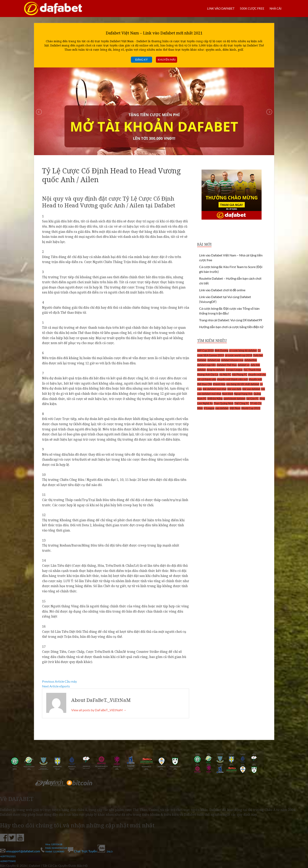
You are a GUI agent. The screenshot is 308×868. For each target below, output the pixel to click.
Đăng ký (141, 60)
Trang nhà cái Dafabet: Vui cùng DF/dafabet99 (231, 320)
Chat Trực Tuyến (83, 851)
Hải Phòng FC (240, 375)
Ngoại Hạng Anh (243, 394)
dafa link (255, 365)
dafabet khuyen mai (232, 360)
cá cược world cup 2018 (239, 355)
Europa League (234, 370)
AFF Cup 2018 (206, 351)
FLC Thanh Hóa (252, 370)
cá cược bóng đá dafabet (243, 351)
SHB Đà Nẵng (215, 399)
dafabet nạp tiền (207, 365)
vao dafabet (222, 408)
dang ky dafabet (216, 370)
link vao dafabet (251, 389)
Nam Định (228, 394)
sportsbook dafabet (234, 399)
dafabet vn (244, 365)
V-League (209, 408)
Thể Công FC (242, 403)
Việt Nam (235, 408)
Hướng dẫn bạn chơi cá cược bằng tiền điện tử (231, 327)
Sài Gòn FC (252, 399)
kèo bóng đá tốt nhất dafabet (243, 384)
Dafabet (202, 360)
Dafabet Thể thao (227, 365)
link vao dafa (234, 389)
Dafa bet (258, 355)
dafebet (202, 370)
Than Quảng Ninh (224, 403)
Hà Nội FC (225, 375)
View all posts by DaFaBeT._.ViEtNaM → (99, 710)
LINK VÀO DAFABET (218, 8)
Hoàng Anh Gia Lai (208, 375)
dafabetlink (251, 360)
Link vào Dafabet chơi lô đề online (222, 290)
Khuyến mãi (167, 60)
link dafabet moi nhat (215, 389)
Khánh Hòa (219, 384)
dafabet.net (214, 360)
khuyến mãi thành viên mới (232, 379)
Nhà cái (275, 8)
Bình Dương (221, 351)
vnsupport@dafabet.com (20, 851)
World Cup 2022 (251, 408)
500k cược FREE (251, 8)
